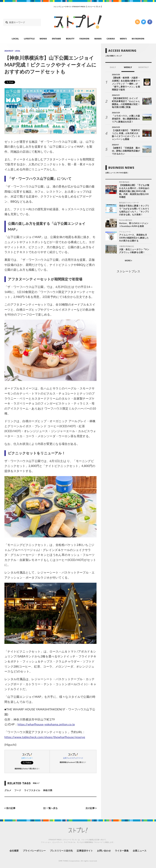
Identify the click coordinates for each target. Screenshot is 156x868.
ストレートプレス (128, 271)
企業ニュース (140, 851)
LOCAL (15, 39)
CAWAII (111, 39)
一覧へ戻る (50, 808)
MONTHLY (143, 67)
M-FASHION (138, 39)
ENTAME (56, 39)
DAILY (113, 67)
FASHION (84, 39)
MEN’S (123, 39)
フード (18, 790)
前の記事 (10, 808)
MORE (129, 261)
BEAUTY (70, 39)
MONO (43, 39)
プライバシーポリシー (34, 851)
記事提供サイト (85, 851)
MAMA (98, 39)
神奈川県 (48, 790)
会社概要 (14, 851)
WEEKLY (128, 67)
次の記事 (91, 808)
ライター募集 (122, 851)
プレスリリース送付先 (61, 851)
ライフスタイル (32, 790)
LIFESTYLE (29, 39)
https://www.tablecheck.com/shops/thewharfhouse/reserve (45, 737)
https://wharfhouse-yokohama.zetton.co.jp (46, 724)
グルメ (8, 790)
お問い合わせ (104, 851)
